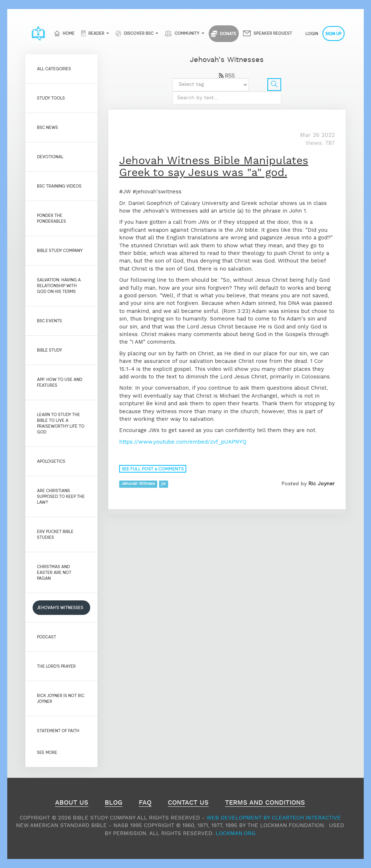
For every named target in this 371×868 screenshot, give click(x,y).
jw (163, 484)
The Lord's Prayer (56, 666)
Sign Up (334, 33)
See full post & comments (153, 469)
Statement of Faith (58, 731)
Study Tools (51, 98)
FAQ (145, 804)
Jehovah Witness (138, 484)
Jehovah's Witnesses (60, 607)
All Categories (54, 69)
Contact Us (188, 804)
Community (187, 33)
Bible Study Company (60, 250)
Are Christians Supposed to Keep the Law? (61, 496)
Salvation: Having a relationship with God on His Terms (59, 286)
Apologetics (51, 461)
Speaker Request (273, 33)
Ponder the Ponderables (51, 218)
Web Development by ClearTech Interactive (274, 818)
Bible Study (49, 350)
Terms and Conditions (265, 804)
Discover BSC (139, 33)
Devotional (50, 157)
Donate (224, 34)
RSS (227, 75)
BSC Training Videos (59, 186)
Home (69, 33)
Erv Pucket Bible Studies (55, 534)
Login (312, 33)
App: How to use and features (60, 382)
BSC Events (49, 321)
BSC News (47, 127)
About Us (72, 804)
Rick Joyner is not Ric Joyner (61, 698)
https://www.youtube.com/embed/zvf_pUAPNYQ (183, 442)
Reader (96, 33)
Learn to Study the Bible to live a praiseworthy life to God (61, 423)
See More (47, 752)
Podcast (47, 637)
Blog (114, 804)
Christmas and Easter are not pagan (54, 572)
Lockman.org (235, 833)
